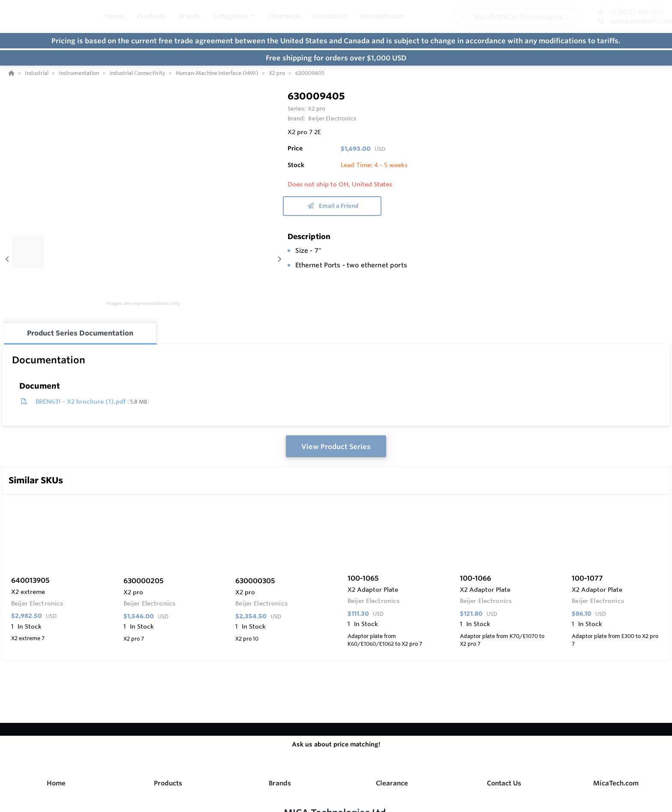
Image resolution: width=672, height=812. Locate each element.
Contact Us (504, 783)
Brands (280, 783)
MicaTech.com (616, 783)
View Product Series (336, 446)
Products (168, 783)
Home (56, 783)
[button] (234, 16)
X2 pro (317, 108)
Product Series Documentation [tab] (80, 333)
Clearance (392, 783)
